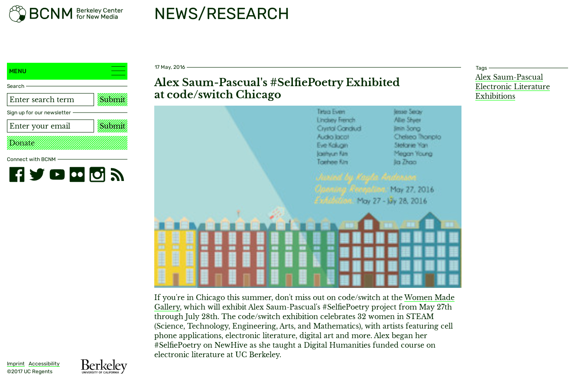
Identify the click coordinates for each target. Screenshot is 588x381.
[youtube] (57, 174)
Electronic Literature (513, 87)
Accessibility (44, 364)
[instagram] (97, 174)
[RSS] (117, 174)
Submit (112, 100)
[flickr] (77, 174)
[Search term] (50, 100)
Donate (22, 143)
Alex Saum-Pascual (509, 77)
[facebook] (17, 174)
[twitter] (37, 174)
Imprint (16, 364)
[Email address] (50, 126)
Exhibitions (495, 96)
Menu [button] (67, 71)
